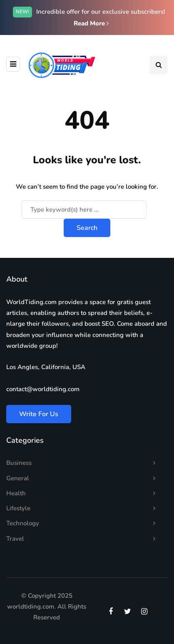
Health (16, 493)
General (18, 478)
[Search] (84, 210)
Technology (23, 523)
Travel (15, 539)
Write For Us (39, 414)
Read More (91, 23)
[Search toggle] (159, 65)
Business (19, 463)
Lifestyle (18, 508)
